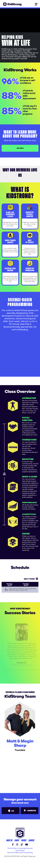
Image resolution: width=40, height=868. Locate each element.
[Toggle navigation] (36, 4)
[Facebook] (13, 845)
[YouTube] (27, 845)
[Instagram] (17, 845)
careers (31, 840)
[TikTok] (22, 845)
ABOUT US (9, 840)
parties (24, 840)
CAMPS (17, 840)
